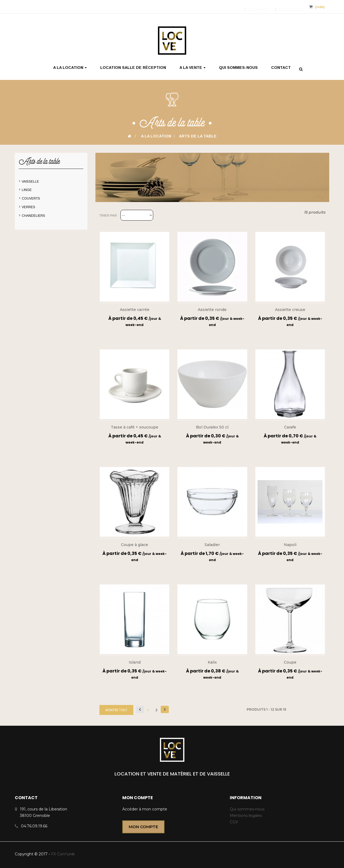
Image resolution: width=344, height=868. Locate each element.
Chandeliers (33, 216)
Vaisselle (30, 182)
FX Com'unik (62, 854)
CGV (234, 822)
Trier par (108, 215)
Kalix (212, 662)
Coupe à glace (135, 545)
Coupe (290, 662)
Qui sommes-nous (247, 809)
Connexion (256, 7)
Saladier (212, 545)
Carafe (290, 427)
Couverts (31, 199)
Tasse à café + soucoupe (135, 427)
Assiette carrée (135, 310)
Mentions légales (246, 816)
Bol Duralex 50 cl (212, 427)
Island (135, 662)
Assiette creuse (290, 310)
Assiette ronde (212, 310)
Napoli (290, 545)
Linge (27, 190)
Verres (28, 207)
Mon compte (289, 7)
